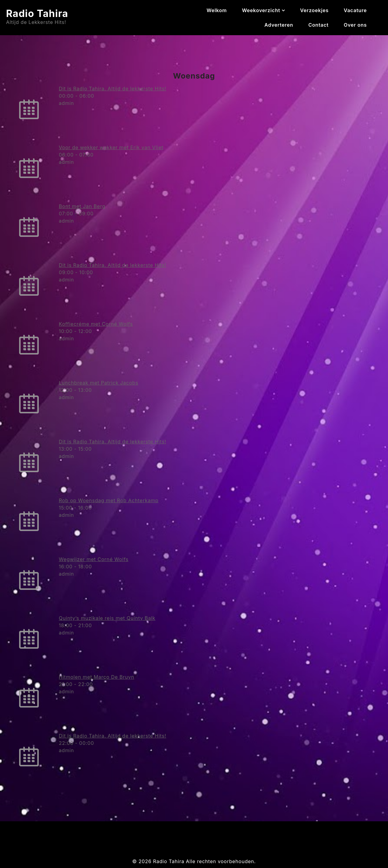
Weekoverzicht (261, 10)
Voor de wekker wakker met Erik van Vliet (111, 147)
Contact (318, 25)
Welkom (217, 10)
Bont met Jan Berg (82, 206)
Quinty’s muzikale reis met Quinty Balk (107, 618)
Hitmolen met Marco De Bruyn (97, 677)
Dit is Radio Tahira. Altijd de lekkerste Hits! (112, 89)
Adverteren (279, 25)
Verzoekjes (314, 10)
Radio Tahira (37, 13)
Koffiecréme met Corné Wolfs (96, 324)
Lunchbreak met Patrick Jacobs (99, 383)
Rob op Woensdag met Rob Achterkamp (109, 500)
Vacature (355, 10)
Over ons (355, 25)
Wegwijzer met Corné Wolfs (94, 559)
